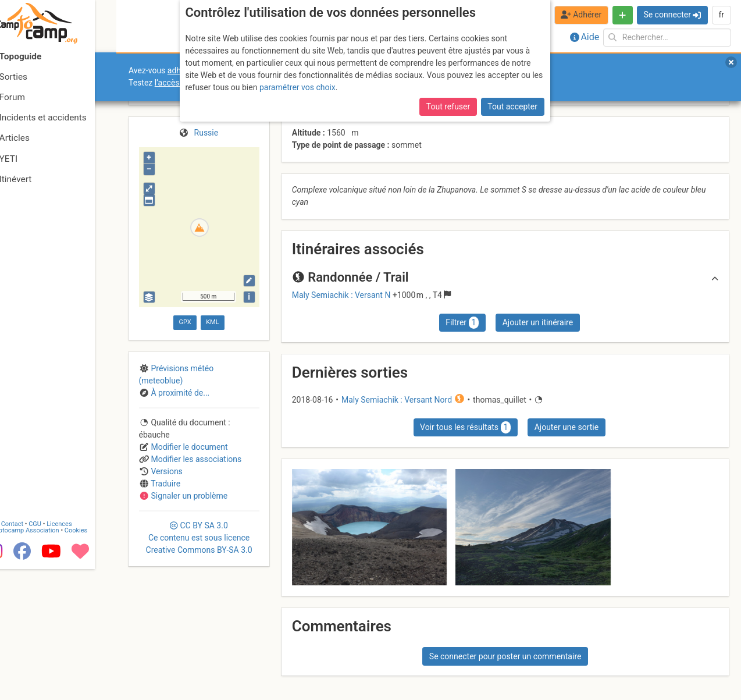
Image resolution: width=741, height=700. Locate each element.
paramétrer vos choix (298, 87)
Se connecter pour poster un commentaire (505, 656)
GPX (185, 322)
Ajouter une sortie (567, 427)
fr (721, 15)
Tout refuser (448, 106)
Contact (34, 655)
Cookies (97, 661)
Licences (81, 655)
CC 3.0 (199, 538)
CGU (57, 655)
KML (212, 322)
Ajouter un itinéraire (538, 322)
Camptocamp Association (44, 661)
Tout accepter (512, 106)
